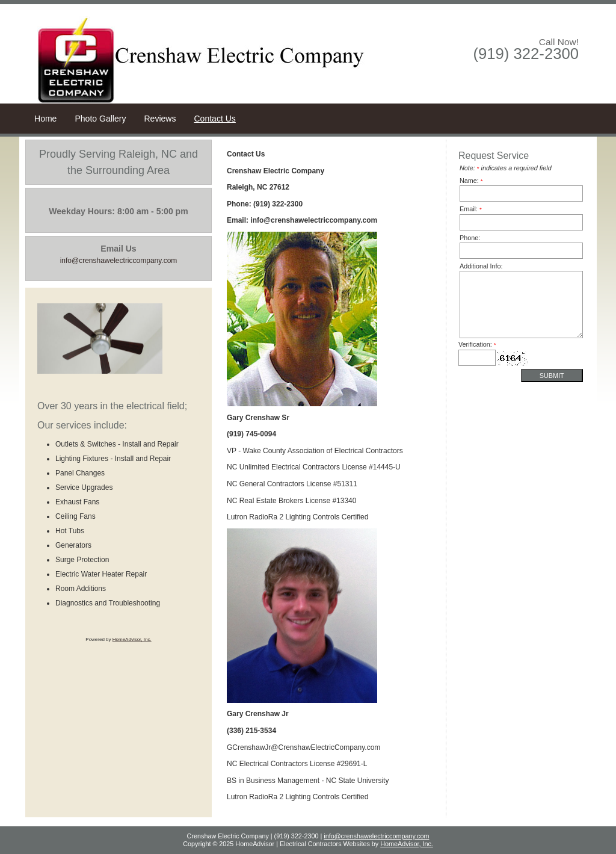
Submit (552, 376)
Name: (471, 181)
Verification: (477, 344)
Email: (471, 209)
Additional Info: (481, 266)
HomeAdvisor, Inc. (132, 639)
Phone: (470, 238)
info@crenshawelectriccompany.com (376, 836)
